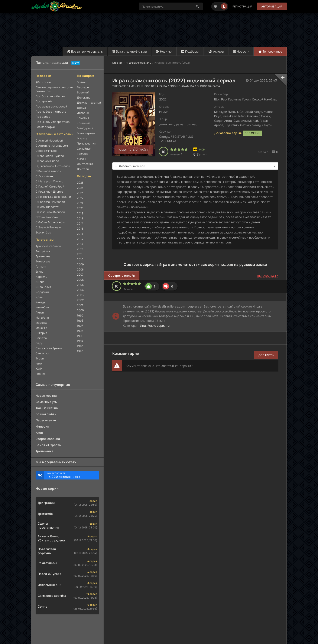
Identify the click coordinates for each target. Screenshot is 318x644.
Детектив (84, 97)
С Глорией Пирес (47, 161)
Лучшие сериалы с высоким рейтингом (54, 89)
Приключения (86, 143)
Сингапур (42, 353)
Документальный (88, 103)
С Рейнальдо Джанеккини (53, 197)
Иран (39, 297)
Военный (83, 92)
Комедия (83, 118)
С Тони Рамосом (47, 217)
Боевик (82, 82)
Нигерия (41, 333)
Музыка (82, 138)
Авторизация (272, 6)
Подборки (190, 51)
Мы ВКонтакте (71, 475)
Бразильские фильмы (129, 51)
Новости (241, 51)
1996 (80, 331)
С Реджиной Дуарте (49, 192)
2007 (80, 275)
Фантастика (85, 164)
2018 (80, 218)
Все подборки (45, 127)
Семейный (84, 149)
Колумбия (42, 307)
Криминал (84, 123)
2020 (80, 208)
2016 (80, 229)
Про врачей (44, 101)
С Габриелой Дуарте (50, 156)
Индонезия (43, 287)
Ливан (40, 312)
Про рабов (43, 117)
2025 (80, 183)
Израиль (41, 277)
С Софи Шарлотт (47, 207)
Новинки (164, 51)
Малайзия (42, 318)
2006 (80, 280)
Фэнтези (83, 169)
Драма (81, 108)
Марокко (42, 323)
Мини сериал (86, 133)
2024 (80, 188)
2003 (80, 295)
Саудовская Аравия (49, 348)
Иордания (42, 292)
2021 (80, 203)
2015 (80, 234)
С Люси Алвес (45, 176)
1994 (80, 341)
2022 (80, 198)
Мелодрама (85, 128)
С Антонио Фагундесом (52, 146)
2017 (80, 223)
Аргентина (43, 256)
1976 (80, 351)
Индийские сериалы (139, 63)
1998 (80, 321)
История (83, 113)
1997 (80, 326)
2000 (80, 310)
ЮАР (39, 369)
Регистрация (243, 6)
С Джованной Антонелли (53, 166)
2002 (80, 300)
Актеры (216, 51)
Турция (40, 358)
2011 (80, 254)
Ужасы (81, 159)
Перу (39, 343)
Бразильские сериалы (85, 51)
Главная (117, 63)
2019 (80, 213)
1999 (80, 315)
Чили (39, 364)
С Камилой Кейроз (48, 171)
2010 (80, 259)
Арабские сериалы (48, 246)
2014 (80, 239)
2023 (80, 193)
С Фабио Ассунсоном (50, 222)
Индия (40, 282)
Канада (41, 302)
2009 (80, 264)
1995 (80, 336)
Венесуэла (43, 261)
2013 (80, 244)
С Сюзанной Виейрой (50, 212)
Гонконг (41, 266)
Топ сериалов (270, 51)
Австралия (43, 251)
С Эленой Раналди (48, 227)
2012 (80, 249)
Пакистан (42, 338)
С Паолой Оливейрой (50, 186)
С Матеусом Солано (50, 181)
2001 (80, 305)
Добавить (266, 355)
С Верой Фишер (46, 151)
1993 (80, 346)
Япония (41, 374)
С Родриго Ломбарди (50, 202)
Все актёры (43, 232)
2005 (80, 285)
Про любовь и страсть (51, 112)
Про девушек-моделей (51, 106)
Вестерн (83, 87)
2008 (80, 269)
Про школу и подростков (53, 122)
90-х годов (43, 82)
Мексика (41, 328)
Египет (40, 272)
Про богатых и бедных (51, 96)
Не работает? (268, 276)
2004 (80, 290)
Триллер (83, 154)
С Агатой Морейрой (49, 140)
